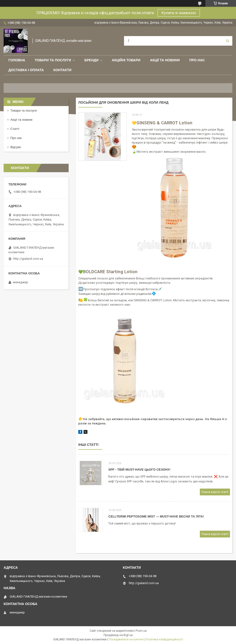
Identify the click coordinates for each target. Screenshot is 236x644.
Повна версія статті (215, 492)
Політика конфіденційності (165, 639)
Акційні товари (126, 60)
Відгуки (16, 147)
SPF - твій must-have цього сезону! (139, 470)
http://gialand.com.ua (28, 259)
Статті (15, 129)
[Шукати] (228, 41)
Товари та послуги (53, 60)
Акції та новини (165, 60)
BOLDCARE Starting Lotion (110, 272)
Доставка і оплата (26, 70)
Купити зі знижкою (179, 13)
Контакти (62, 70)
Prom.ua (141, 631)
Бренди (91, 60)
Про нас (197, 60)
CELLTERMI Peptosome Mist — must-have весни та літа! (156, 516)
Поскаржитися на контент (126, 639)
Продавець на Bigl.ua (118, 635)
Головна (17, 60)
